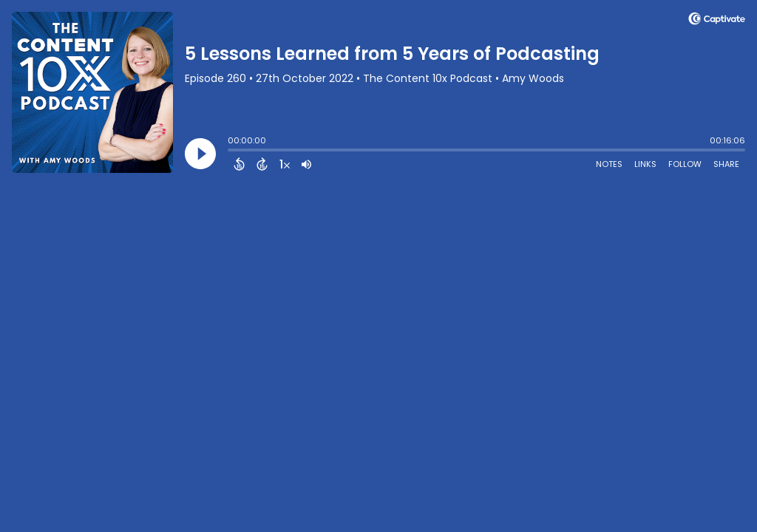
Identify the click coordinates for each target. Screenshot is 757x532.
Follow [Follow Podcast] (685, 164)
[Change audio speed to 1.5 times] (285, 164)
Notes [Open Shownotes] (609, 164)
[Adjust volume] (306, 164)
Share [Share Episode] (726, 164)
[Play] (200, 154)
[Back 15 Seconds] (239, 164)
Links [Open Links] (645, 164)
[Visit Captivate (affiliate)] (717, 21)
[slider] (231, 151)
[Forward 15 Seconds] (262, 164)
